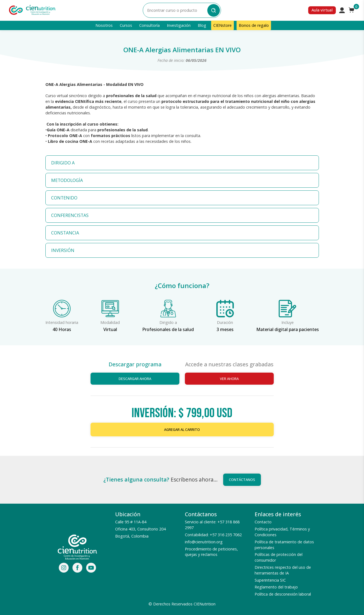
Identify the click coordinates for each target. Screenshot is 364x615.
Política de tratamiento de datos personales (284, 545)
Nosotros (104, 25)
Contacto (263, 522)
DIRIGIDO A (63, 163)
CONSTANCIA (65, 233)
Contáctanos (242, 480)
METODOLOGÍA (67, 180)
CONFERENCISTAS (70, 215)
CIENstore (222, 25)
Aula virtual (322, 10)
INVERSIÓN (63, 250)
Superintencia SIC (270, 580)
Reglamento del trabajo (276, 587)
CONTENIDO (64, 198)
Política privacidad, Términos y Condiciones (282, 532)
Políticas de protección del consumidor (279, 557)
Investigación (179, 25)
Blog (202, 25)
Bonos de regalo (254, 25)
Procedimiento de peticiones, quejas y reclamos (211, 552)
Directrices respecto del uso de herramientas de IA (283, 570)
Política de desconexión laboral (283, 594)
